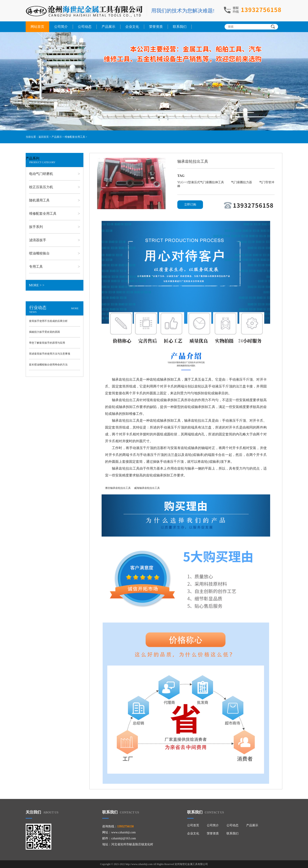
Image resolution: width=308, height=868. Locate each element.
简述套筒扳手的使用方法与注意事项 (50, 354)
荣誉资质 (156, 27)
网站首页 (37, 27)
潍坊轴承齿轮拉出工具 (118, 488)
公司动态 (85, 27)
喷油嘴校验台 (39, 253)
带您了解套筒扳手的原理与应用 (47, 343)
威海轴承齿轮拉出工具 (147, 488)
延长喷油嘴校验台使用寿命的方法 (48, 365)
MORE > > (37, 285)
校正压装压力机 (41, 187)
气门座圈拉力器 (242, 182)
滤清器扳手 (38, 240)
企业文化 (132, 27)
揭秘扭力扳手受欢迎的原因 (44, 332)
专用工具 (36, 267)
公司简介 (61, 27)
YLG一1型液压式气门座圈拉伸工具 (201, 182)
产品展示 (108, 27)
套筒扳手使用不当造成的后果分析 (48, 321)
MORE (75, 308)
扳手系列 (36, 227)
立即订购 (190, 205)
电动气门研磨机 (41, 174)
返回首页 (44, 137)
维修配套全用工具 (75, 137)
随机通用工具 (39, 200)
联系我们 (180, 27)
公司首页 (193, 825)
